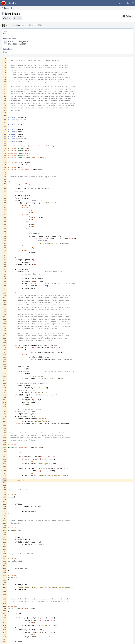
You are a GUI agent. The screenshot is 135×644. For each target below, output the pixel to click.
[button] (133, 3)
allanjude (19, 25)
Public (18, 18)
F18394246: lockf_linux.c (18, 42)
